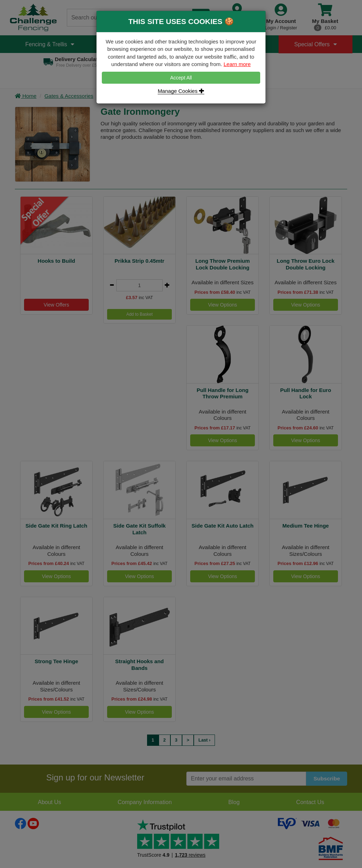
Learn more (237, 64)
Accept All (181, 78)
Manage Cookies (181, 91)
